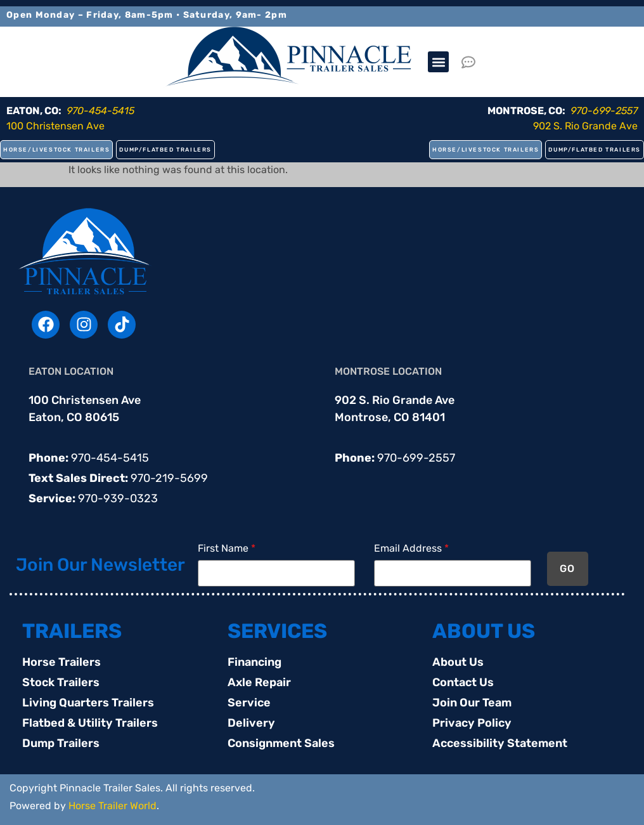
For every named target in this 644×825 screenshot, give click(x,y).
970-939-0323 (118, 498)
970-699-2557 (416, 458)
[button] (438, 62)
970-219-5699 (169, 478)
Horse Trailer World (113, 806)
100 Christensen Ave (55, 126)
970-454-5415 (110, 458)
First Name (227, 549)
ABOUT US (484, 631)
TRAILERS (72, 631)
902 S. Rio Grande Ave (585, 126)
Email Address (411, 549)
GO (568, 568)
